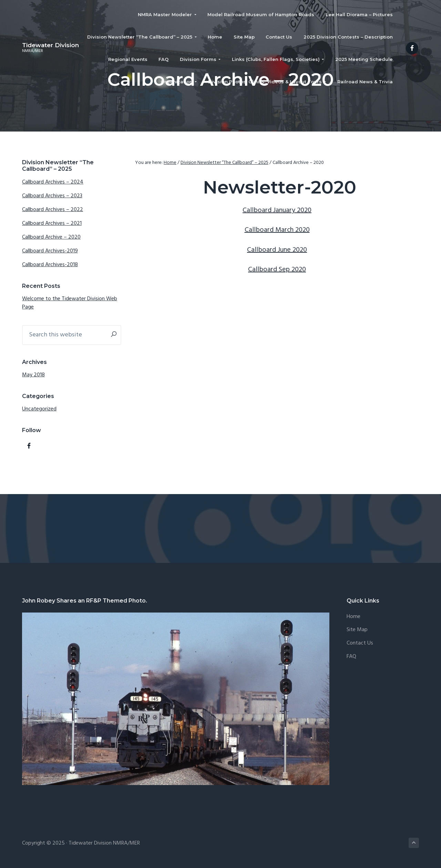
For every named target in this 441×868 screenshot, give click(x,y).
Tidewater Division (50, 45)
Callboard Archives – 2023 (52, 196)
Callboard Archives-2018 (50, 265)
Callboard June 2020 (277, 250)
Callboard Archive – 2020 (51, 237)
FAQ (351, 657)
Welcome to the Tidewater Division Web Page (70, 303)
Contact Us (360, 643)
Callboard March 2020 (277, 230)
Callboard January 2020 (277, 210)
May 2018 (33, 375)
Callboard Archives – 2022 (53, 210)
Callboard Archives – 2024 (53, 182)
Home (353, 617)
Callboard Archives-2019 (50, 251)
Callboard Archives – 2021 (52, 223)
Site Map (357, 630)
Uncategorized (39, 409)
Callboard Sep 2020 (277, 270)
